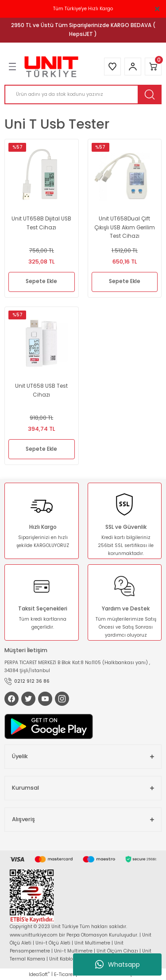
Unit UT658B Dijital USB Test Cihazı (41, 223)
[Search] (83, 94)
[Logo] (51, 67)
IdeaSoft (39, 974)
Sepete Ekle (41, 281)
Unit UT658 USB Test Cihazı (41, 390)
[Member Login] (133, 67)
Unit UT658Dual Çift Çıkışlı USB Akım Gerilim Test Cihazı (125, 227)
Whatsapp (118, 964)
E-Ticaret (64, 974)
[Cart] (153, 67)
